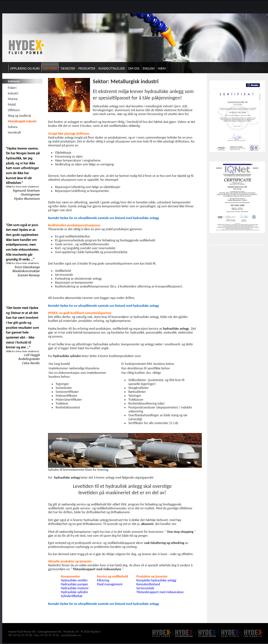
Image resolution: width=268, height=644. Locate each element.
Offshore (14, 110)
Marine (13, 99)
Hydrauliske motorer (75, 588)
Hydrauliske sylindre (74, 592)
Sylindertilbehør (72, 596)
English (149, 68)
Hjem (162, 68)
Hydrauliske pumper (75, 584)
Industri (13, 93)
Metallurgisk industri (22, 121)
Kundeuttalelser (112, 68)
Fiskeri (12, 88)
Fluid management (110, 584)
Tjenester (68, 68)
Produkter (87, 68)
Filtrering (103, 580)
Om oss (134, 68)
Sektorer (50, 68)
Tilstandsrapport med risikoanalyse (160, 592)
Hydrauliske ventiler (74, 580)
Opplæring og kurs (25, 68)
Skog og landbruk (19, 116)
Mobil (12, 104)
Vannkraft (14, 132)
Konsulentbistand (148, 584)
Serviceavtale (145, 588)
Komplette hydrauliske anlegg (156, 580)
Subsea (13, 127)
